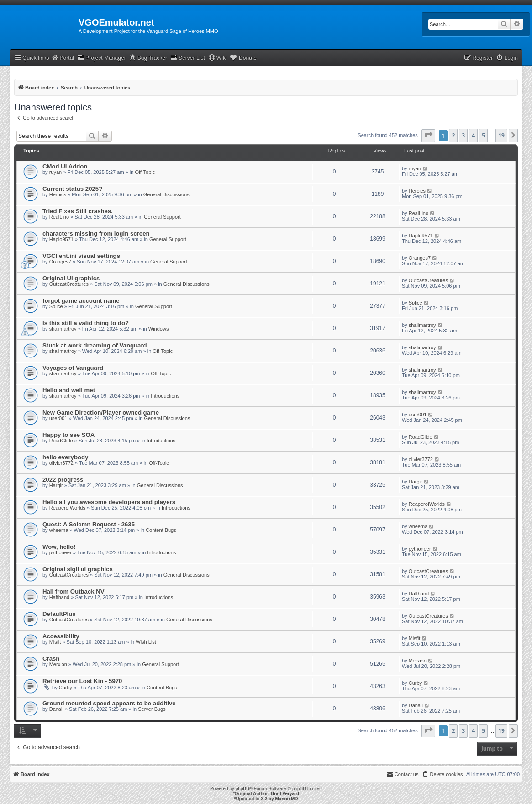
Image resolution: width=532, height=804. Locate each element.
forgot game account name (81, 301)
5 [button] (483, 135)
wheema (59, 530)
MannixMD (287, 799)
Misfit (55, 642)
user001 (58, 418)
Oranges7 (60, 262)
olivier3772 (61, 463)
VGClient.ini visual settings (81, 256)
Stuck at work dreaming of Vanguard (95, 345)
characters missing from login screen (96, 234)
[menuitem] (507, 58)
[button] (428, 136)
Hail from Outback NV (74, 591)
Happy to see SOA (68, 435)
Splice (56, 306)
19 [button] (501, 135)
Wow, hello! (59, 547)
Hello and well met (69, 390)
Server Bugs (152, 709)
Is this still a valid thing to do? (86, 323)
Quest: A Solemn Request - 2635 (89, 524)
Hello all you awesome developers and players (109, 502)
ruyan (56, 172)
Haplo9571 (61, 239)
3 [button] (463, 135)
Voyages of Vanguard (73, 368)
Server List (188, 58)
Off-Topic (145, 172)
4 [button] (473, 135)
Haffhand (59, 597)
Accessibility (61, 636)
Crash (51, 659)
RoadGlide (61, 441)
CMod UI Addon (65, 166)
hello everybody (65, 457)
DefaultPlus (59, 614)
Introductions (165, 396)
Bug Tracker (148, 58)
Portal (63, 58)
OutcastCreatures (69, 284)
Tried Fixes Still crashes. (78, 211)
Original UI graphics (71, 278)
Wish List (146, 642)
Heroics (58, 194)
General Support (162, 217)
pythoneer (61, 552)
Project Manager (102, 58)
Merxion (58, 664)
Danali (56, 709)
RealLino (59, 217)
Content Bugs (161, 530)
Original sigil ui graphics (78, 569)
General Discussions (166, 194)
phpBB (242, 789)
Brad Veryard (285, 794)
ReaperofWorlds (67, 508)
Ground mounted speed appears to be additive (109, 703)
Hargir (56, 485)
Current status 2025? (72, 189)
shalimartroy (63, 329)
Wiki (218, 58)
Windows (159, 329)
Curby (66, 688)
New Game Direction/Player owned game (101, 413)
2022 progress (63, 480)
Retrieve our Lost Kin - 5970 (82, 681)
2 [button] (453, 135)
